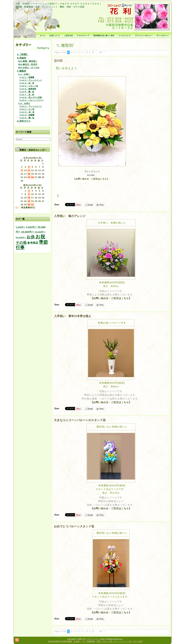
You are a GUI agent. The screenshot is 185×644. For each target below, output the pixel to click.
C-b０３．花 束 (27, 112)
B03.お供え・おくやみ (29, 67)
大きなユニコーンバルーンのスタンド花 (80, 420)
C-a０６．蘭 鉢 (27, 92)
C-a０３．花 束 (27, 83)
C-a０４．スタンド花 (29, 86)
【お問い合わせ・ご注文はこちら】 (91, 179)
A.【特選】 (23, 54)
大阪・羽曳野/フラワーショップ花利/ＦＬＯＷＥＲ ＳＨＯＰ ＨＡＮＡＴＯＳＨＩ (59, 4)
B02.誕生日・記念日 (28, 64)
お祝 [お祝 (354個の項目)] (40, 237)
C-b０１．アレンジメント (31, 106)
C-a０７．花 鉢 (27, 94)
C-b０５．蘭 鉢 (27, 118)
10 (93, 52)
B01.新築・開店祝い (28, 61)
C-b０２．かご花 (27, 109)
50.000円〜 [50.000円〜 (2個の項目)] (21, 238)
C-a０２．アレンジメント (31, 80)
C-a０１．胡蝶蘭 (27, 77)
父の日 (58, 61)
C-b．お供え (24, 103)
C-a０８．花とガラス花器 (31, 97)
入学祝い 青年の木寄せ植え (73, 316)
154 (100, 52)
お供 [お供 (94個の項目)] (31, 237)
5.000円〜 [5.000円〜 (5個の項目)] (31, 227)
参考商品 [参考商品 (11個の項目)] (33, 243)
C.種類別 (22, 71)
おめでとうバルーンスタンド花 (74, 526)
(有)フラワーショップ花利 (93, 639)
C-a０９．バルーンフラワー (32, 100)
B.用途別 (22, 58)
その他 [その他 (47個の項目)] (21, 242)
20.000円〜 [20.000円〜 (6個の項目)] (28, 232)
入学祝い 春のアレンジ (70, 216)
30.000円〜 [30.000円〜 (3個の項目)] (40, 232)
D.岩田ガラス (24, 121)
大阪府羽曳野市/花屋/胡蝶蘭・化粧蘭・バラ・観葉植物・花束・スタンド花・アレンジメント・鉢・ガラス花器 (95, 641)
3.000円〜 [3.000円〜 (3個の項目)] (21, 227)
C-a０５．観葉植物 (28, 89)
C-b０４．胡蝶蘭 (27, 115)
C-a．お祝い (24, 74)
